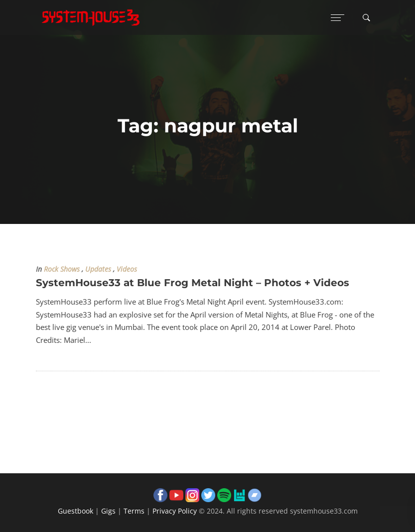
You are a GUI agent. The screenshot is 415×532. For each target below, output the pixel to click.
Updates (98, 269)
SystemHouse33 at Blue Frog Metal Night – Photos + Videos (193, 283)
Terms (134, 511)
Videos (127, 269)
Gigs (108, 511)
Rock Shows (62, 269)
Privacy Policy (175, 511)
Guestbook (75, 511)
